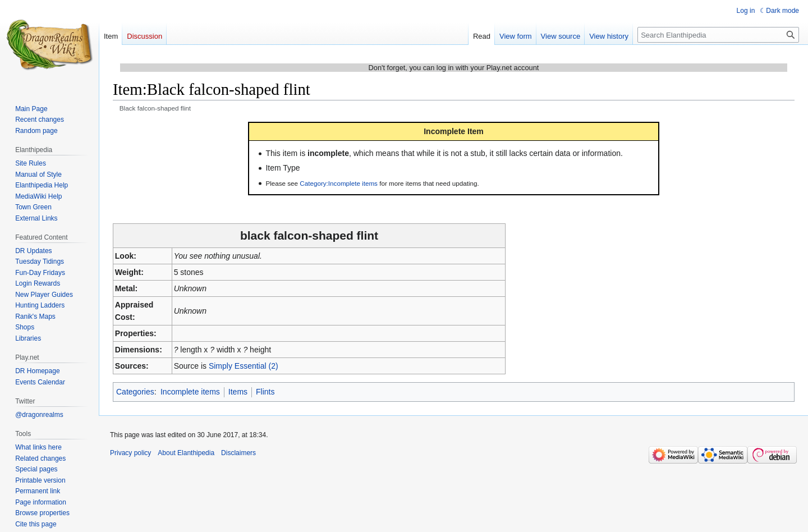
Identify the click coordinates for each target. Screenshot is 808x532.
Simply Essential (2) (244, 366)
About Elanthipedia (186, 453)
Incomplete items (190, 392)
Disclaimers (238, 453)
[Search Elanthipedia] (718, 35)
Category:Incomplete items (339, 183)
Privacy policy (130, 453)
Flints (265, 392)
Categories (135, 392)
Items (238, 392)
